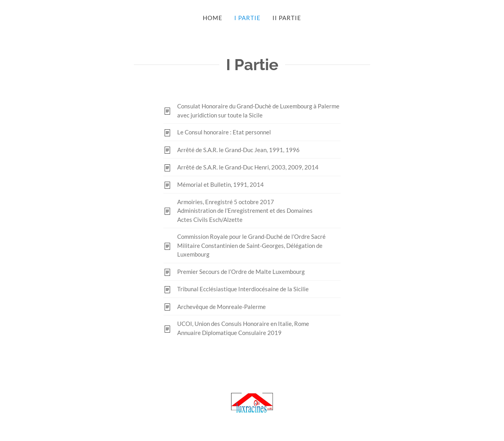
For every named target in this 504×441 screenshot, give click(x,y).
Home (213, 18)
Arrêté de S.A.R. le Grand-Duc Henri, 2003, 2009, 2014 (248, 167)
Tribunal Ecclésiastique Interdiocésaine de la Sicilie (243, 289)
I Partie (247, 18)
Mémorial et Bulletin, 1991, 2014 (220, 184)
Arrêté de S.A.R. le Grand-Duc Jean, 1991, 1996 (238, 150)
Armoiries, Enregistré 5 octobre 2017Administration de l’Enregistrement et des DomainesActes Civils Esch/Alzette (245, 211)
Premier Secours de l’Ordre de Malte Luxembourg (241, 272)
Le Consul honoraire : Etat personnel (224, 132)
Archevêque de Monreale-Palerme (221, 307)
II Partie (287, 18)
